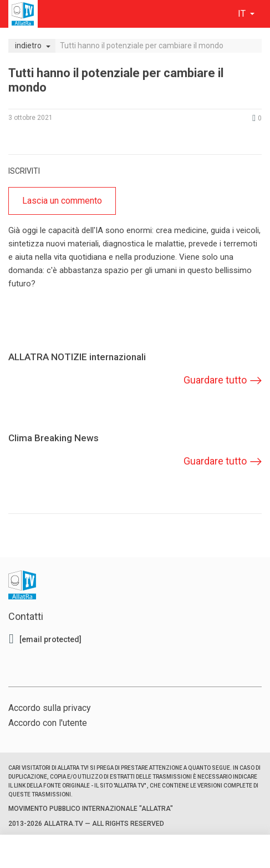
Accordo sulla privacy (50, 708)
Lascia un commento (62, 201)
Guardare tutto (215, 380)
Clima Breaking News (54, 438)
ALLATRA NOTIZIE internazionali (77, 357)
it (243, 14)
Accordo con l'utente (48, 723)
